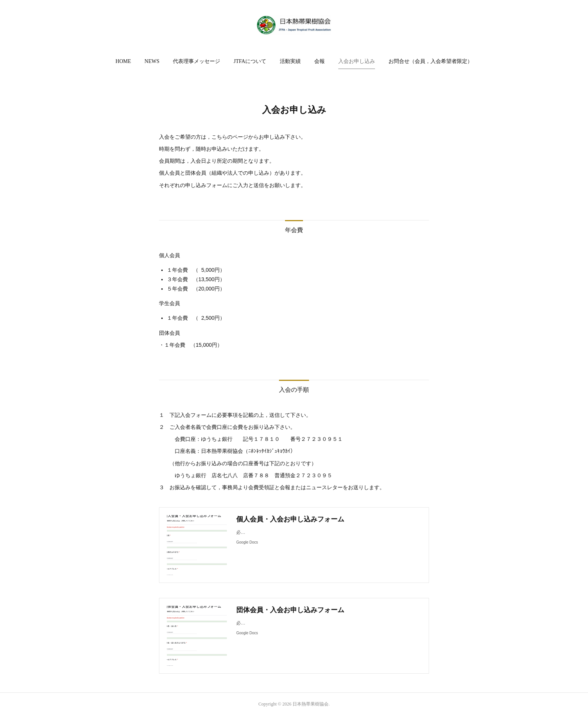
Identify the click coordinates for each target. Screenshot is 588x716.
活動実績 (290, 61)
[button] (123, 61)
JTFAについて (250, 61)
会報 (319, 61)
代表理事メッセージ (196, 61)
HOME (123, 61)
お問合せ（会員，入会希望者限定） (430, 61)
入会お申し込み (357, 61)
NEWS (152, 61)
